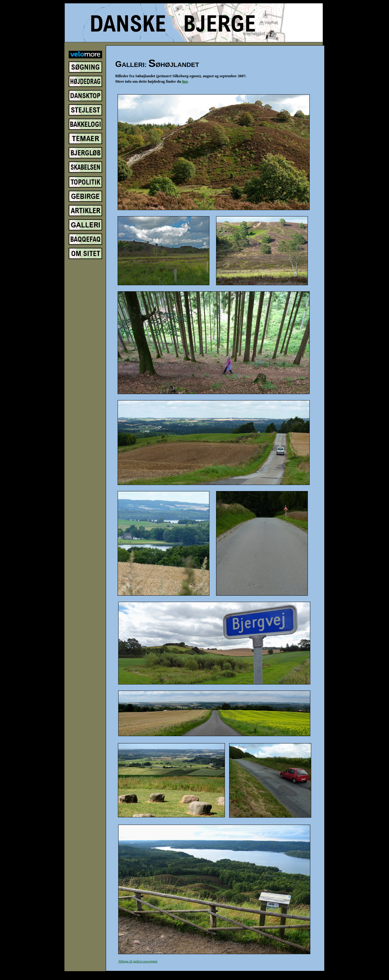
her (185, 81)
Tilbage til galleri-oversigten (138, 961)
